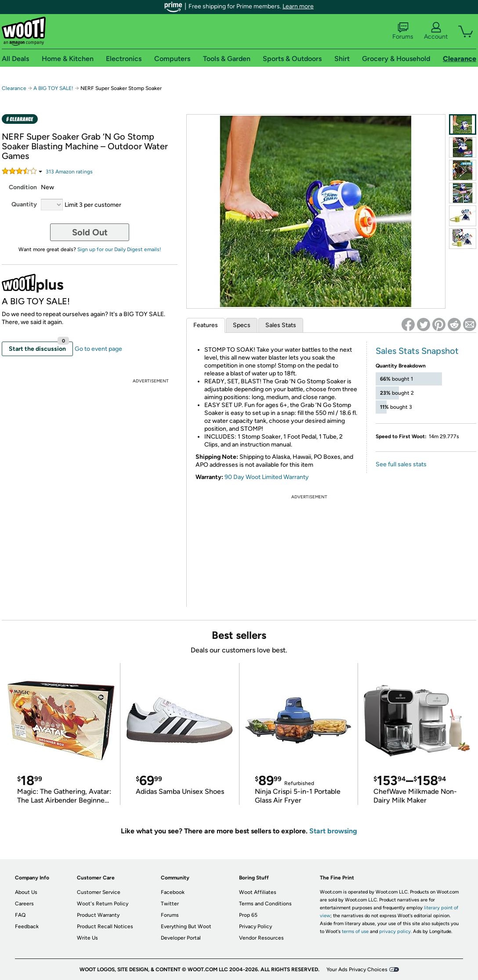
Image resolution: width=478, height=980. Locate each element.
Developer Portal (181, 938)
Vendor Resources (261, 938)
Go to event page (98, 349)
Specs (242, 325)
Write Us (87, 938)
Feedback (27, 926)
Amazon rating (69, 172)
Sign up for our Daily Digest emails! (119, 249)
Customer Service (99, 892)
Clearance (14, 88)
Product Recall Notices (105, 926)
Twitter (170, 904)
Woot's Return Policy (103, 904)
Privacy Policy (255, 926)
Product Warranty (98, 915)
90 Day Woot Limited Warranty (267, 477)
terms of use (355, 931)
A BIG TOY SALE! (53, 88)
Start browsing (333, 831)
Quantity (24, 204)
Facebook (173, 892)
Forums (403, 31)
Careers (24, 904)
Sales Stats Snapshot (417, 351)
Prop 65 (248, 915)
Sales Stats (281, 325)
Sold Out (90, 232)
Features (206, 325)
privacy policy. (395, 931)
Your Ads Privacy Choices (357, 969)
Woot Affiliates (258, 892)
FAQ (20, 915)
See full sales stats (401, 464)
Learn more (298, 6)
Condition (23, 187)
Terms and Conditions (265, 904)
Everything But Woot (186, 926)
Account (436, 31)
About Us (26, 892)
